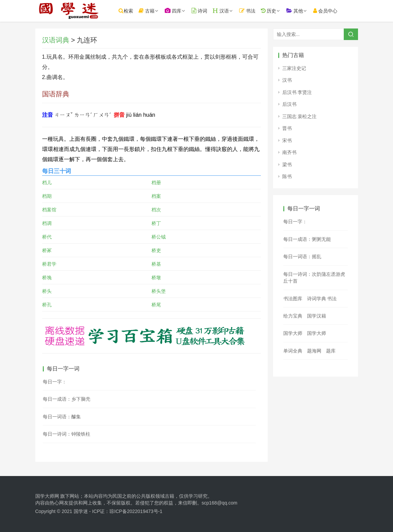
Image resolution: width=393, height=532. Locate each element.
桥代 (47, 237)
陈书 (287, 176)
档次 (156, 210)
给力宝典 (293, 316)
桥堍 (47, 278)
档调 (47, 223)
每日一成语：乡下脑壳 (67, 399)
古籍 (148, 11)
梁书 (287, 165)
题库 (331, 351)
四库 (174, 11)
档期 (47, 196)
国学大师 (293, 333)
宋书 (287, 140)
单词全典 (293, 351)
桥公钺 (159, 237)
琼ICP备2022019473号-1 (136, 511)
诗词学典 (317, 299)
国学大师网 (47, 496)
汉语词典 (56, 40)
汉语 (222, 11)
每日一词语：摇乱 (302, 256)
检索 (127, 11)
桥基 (156, 264)
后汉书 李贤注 (297, 92)
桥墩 (156, 278)
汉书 (287, 80)
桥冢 (47, 250)
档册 (156, 183)
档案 (156, 196)
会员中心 (327, 11)
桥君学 (49, 264)
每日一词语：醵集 (62, 417)
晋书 (287, 128)
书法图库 (293, 299)
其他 (296, 11)
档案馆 (49, 210)
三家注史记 (294, 68)
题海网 (314, 351)
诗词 (200, 11)
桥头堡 (159, 291)
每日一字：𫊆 (295, 222)
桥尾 (156, 305)
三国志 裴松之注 (300, 116)
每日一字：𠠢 (55, 382)
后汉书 (289, 104)
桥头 (47, 291)
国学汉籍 (317, 316)
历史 (270, 11)
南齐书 (289, 152)
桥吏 (156, 250)
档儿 (47, 183)
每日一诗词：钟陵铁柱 (67, 434)
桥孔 (47, 305)
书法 (248, 11)
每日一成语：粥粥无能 (307, 239)
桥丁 (156, 223)
